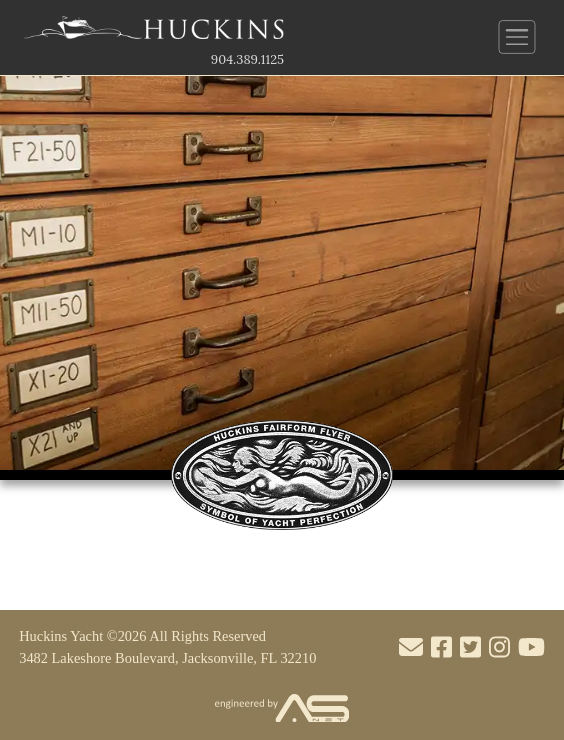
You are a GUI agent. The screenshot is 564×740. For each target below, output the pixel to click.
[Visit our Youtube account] (531, 648)
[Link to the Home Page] (154, 33)
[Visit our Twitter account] (470, 648)
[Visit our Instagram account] (499, 648)
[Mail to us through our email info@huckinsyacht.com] (411, 648)
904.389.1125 (247, 59)
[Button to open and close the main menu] (517, 37)
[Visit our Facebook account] (441, 648)
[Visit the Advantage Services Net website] (282, 709)
